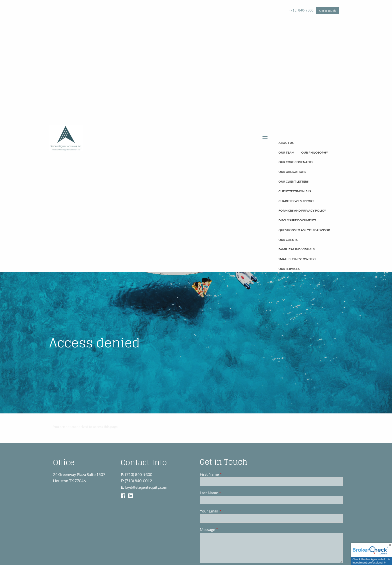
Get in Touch (327, 11)
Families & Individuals (296, 249)
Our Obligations (292, 172)
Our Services (289, 269)
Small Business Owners (297, 259)
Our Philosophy (315, 152)
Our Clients (288, 240)
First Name (227, 474)
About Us (286, 143)
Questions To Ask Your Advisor (304, 230)
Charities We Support (296, 201)
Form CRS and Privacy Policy (302, 210)
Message (225, 529)
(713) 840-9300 (301, 10)
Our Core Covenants (296, 162)
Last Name (227, 493)
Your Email (227, 511)
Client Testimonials (295, 191)
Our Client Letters (293, 181)
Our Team (286, 152)
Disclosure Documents (297, 220)
